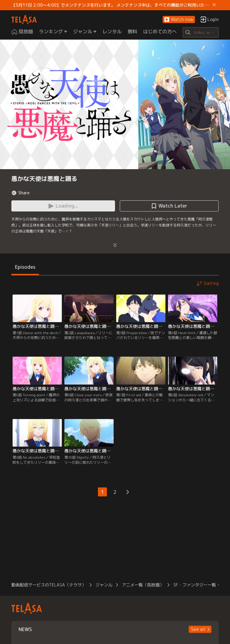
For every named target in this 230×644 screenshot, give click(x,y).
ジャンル (104, 585)
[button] (179, 20)
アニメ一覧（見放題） (143, 585)
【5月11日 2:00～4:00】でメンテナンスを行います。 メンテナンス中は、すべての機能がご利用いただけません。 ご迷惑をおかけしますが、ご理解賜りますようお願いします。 (111, 5)
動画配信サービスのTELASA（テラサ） (49, 585)
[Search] (201, 32)
